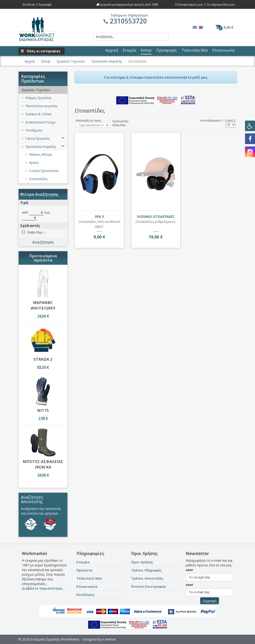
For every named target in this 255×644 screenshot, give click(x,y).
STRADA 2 (43, 359)
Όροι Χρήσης (142, 562)
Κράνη (32, 163)
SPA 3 (99, 216)
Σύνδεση (29, 4)
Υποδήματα (32, 130)
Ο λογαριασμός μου (189, 4)
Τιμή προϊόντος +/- (92, 125)
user (189, 570)
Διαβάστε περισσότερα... (43, 588)
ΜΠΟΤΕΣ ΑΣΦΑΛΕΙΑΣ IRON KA (43, 464)
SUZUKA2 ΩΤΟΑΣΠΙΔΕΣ (156, 216)
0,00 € (224, 27)
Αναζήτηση (43, 242)
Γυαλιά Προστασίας (42, 171)
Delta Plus (37, 232)
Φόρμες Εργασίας (37, 98)
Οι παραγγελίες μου (221, 4)
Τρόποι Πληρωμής (146, 570)
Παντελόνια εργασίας (40, 106)
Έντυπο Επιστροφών (149, 586)
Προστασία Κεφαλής (43, 147)
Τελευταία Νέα (89, 578)
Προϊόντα (84, 570)
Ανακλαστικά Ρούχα (39, 122)
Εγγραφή (45, 4)
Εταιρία (83, 562)
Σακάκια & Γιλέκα (37, 114)
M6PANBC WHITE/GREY (43, 305)
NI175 (43, 410)
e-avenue (109, 639)
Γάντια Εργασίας (43, 138)
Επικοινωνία (87, 586)
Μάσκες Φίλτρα (39, 154)
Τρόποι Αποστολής (147, 578)
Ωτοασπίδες (36, 179)
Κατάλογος (86, 595)
